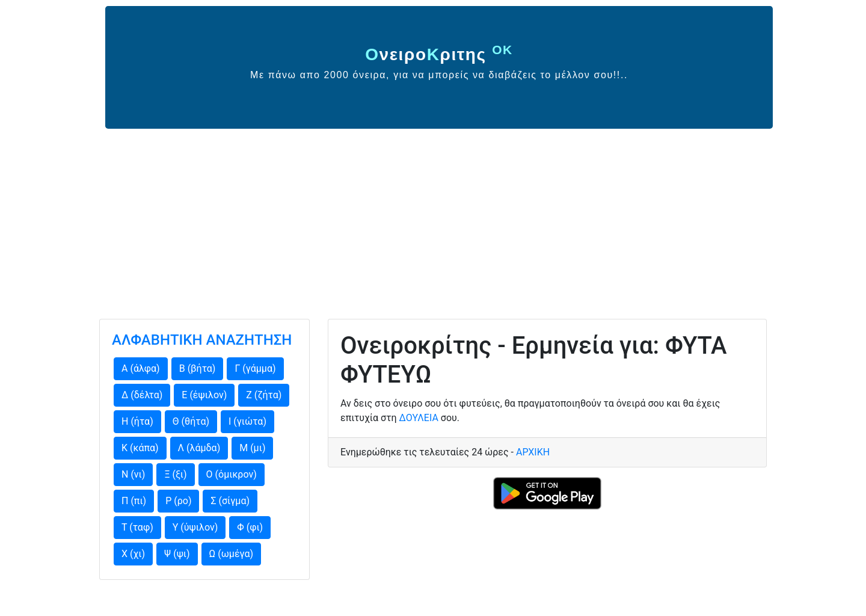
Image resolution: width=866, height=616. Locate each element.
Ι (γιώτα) (247, 421)
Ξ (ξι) (175, 474)
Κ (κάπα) (140, 448)
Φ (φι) (250, 527)
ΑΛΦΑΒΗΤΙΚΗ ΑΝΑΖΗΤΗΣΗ (202, 340)
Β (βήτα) (198, 368)
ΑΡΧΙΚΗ (533, 452)
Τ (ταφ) (137, 527)
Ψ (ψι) (177, 554)
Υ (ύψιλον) (195, 527)
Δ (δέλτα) (142, 395)
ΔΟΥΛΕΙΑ (419, 418)
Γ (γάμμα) (255, 368)
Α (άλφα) (141, 368)
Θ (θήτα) (191, 421)
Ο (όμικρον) (232, 474)
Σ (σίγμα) (230, 501)
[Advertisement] (433, 219)
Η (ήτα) (137, 421)
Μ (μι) (252, 448)
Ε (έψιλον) (204, 395)
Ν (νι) (133, 474)
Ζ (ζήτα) (264, 395)
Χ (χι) (133, 554)
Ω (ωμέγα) (232, 554)
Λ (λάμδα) (199, 448)
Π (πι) (134, 501)
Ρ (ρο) (178, 501)
